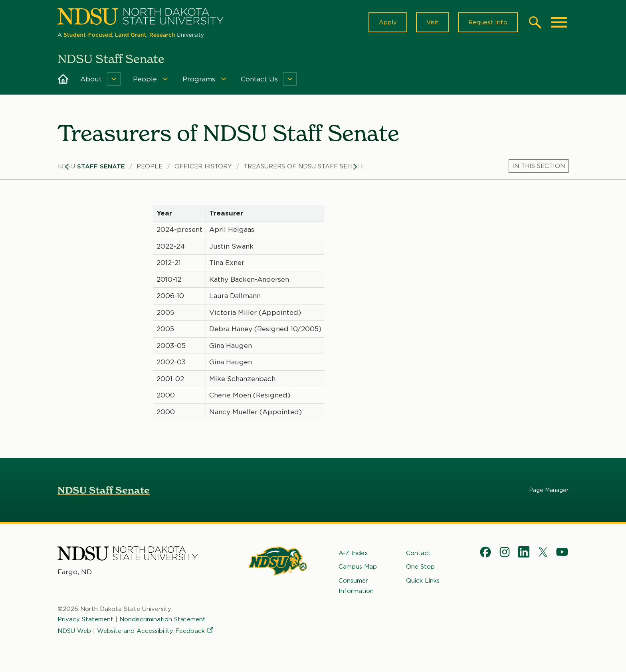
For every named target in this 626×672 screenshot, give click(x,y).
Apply (388, 22)
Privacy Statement (85, 619)
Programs (199, 79)
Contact (418, 553)
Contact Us (259, 79)
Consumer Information (356, 586)
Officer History (203, 166)
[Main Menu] (559, 22)
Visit (433, 22)
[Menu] (114, 79)
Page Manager (549, 490)
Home (63, 79)
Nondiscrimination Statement (162, 619)
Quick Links (423, 581)
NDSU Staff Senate (91, 166)
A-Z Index (353, 553)
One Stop (420, 567)
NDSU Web (74, 631)
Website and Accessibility (156, 631)
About (91, 79)
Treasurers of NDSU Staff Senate (304, 166)
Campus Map (358, 567)
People (145, 79)
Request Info (488, 22)
